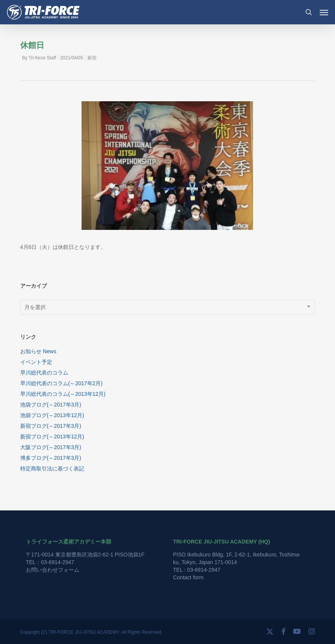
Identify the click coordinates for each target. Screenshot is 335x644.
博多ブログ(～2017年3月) (51, 458)
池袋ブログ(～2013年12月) (52, 415)
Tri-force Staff (42, 58)
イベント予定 (36, 362)
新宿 (92, 58)
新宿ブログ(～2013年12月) (52, 437)
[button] (324, 12)
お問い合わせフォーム (53, 570)
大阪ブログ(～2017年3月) (51, 447)
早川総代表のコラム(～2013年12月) (63, 394)
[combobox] (168, 307)
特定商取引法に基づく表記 (52, 469)
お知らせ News (38, 351)
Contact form (188, 577)
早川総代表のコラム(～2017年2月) (61, 383)
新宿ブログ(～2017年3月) (51, 426)
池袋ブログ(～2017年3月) (51, 405)
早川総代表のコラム (44, 373)
